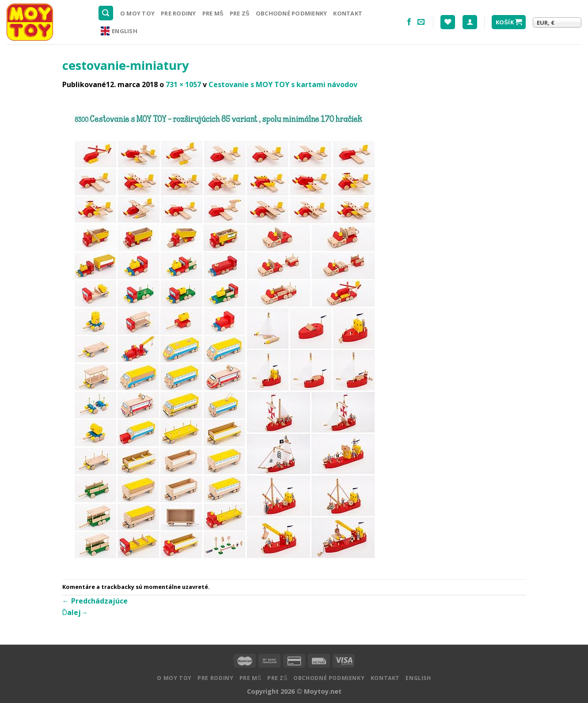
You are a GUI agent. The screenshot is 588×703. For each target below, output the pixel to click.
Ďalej (75, 612)
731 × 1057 (183, 84)
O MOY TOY (137, 13)
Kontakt (348, 13)
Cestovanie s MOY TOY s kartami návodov (283, 84)
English (119, 31)
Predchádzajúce (95, 601)
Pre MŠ (213, 13)
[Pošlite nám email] (421, 22)
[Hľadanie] (106, 13)
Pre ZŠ (240, 13)
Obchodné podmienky (292, 13)
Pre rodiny (178, 13)
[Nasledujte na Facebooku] (409, 22)
